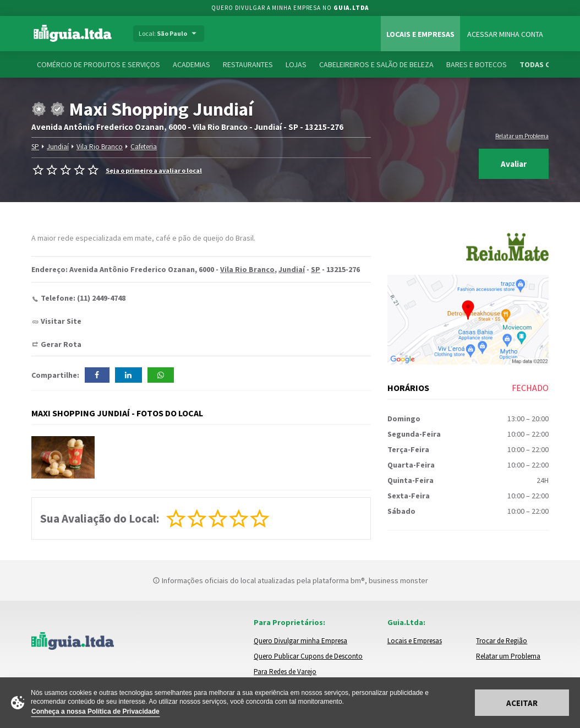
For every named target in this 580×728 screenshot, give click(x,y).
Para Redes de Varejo (285, 672)
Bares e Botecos (477, 64)
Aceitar (522, 703)
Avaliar (514, 164)
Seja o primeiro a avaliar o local (154, 170)
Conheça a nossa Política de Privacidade (95, 711)
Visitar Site (61, 321)
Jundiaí (57, 147)
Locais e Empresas (420, 34)
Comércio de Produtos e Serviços (99, 64)
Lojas (296, 64)
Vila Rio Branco (99, 147)
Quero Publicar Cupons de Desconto (308, 656)
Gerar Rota (61, 344)
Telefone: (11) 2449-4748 (83, 298)
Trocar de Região (502, 641)
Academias (191, 64)
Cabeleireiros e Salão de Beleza (376, 64)
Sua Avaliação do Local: (100, 518)
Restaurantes (248, 64)
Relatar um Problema (522, 136)
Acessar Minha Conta (505, 34)
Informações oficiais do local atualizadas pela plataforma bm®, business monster (290, 580)
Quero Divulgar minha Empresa (300, 641)
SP (35, 147)
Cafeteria (143, 147)
